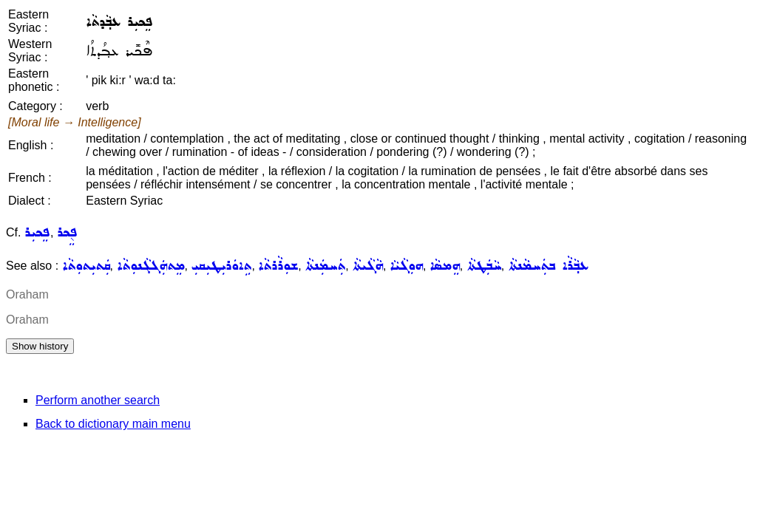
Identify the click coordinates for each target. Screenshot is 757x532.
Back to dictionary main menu (113, 424)
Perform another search (98, 400)
